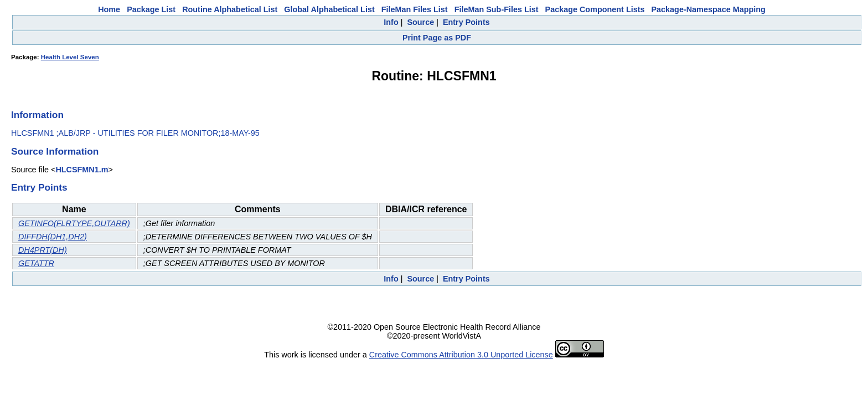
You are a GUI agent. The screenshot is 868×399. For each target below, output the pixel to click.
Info (391, 22)
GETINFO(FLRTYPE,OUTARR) (74, 223)
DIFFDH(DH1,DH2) (53, 237)
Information (37, 115)
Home (109, 9)
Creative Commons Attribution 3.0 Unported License (461, 355)
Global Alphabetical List (329, 9)
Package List (151, 9)
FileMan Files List (415, 9)
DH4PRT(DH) (43, 250)
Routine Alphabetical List (230, 9)
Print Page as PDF (437, 38)
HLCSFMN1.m (82, 170)
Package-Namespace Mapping (709, 9)
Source (420, 22)
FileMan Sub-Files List (497, 9)
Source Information (55, 151)
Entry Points (466, 22)
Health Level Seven (70, 57)
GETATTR (36, 263)
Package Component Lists (595, 9)
